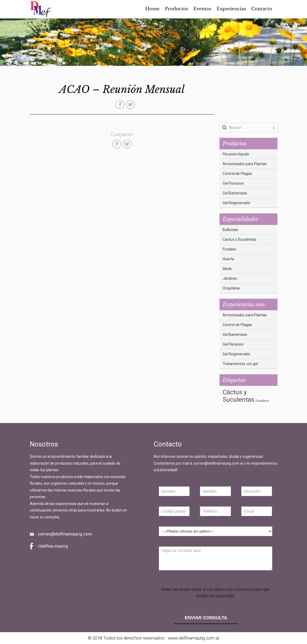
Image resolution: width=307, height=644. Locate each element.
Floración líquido (236, 154)
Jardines (230, 278)
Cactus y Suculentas (240, 239)
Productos (176, 9)
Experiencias (231, 9)
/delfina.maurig (53, 546)
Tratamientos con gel (240, 364)
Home (152, 9)
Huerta (228, 259)
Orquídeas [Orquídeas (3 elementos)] (262, 401)
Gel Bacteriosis (235, 193)
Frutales (229, 249)
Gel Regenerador (237, 203)
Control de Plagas (237, 174)
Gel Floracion (233, 183)
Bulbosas (230, 230)
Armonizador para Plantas (245, 164)
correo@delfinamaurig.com (65, 534)
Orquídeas (231, 288)
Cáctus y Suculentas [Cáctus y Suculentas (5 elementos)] (238, 396)
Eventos (202, 9)
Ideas (227, 269)
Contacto (262, 9)
